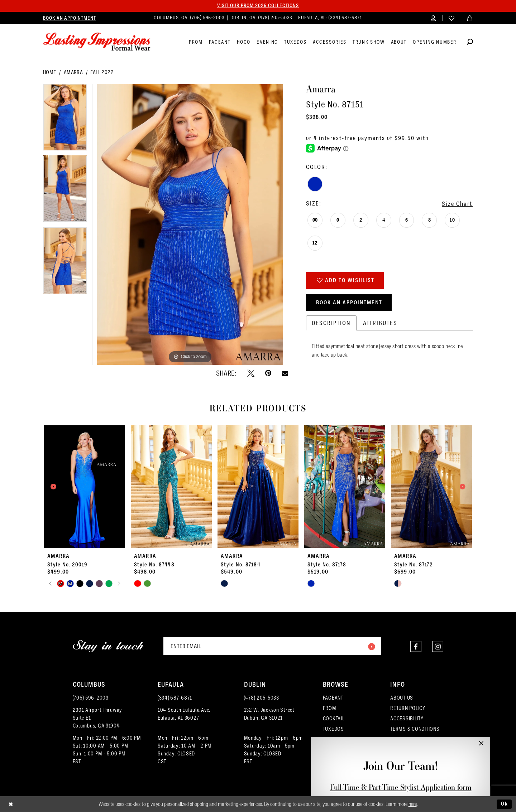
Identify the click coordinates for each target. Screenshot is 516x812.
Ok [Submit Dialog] (505, 804)
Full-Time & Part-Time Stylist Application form (401, 787)
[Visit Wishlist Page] (452, 18)
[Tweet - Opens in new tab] (251, 373)
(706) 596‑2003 (91, 698)
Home (50, 72)
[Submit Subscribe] (371, 646)
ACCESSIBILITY (407, 718)
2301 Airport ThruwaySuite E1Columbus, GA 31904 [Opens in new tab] (98, 718)
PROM (330, 708)
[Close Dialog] (11, 804)
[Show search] (470, 43)
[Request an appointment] (70, 18)
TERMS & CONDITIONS (415, 729)
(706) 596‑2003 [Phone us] (208, 18)
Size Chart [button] (457, 204)
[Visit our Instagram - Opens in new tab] (438, 646)
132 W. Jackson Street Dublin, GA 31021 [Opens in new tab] (269, 714)
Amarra (73, 72)
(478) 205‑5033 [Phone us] (276, 18)
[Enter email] (272, 646)
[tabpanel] (65, 120)
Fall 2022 (102, 72)
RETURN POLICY (408, 708)
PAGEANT (333, 698)
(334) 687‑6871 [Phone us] (345, 18)
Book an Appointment (349, 303)
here (413, 804)
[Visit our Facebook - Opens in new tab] (416, 646)
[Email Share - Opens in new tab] (285, 373)
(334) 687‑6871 (175, 698)
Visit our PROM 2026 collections (258, 6)
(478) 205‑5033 (262, 698)
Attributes (380, 323)
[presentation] (85, 487)
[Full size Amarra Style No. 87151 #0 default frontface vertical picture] (190, 225)
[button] (433, 18)
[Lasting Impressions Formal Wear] (97, 42)
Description (331, 323)
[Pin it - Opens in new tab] (268, 373)
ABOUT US (402, 698)
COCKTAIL (334, 718)
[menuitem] (70, 18)
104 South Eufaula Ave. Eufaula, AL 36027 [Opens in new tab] (184, 714)
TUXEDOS (333, 729)
